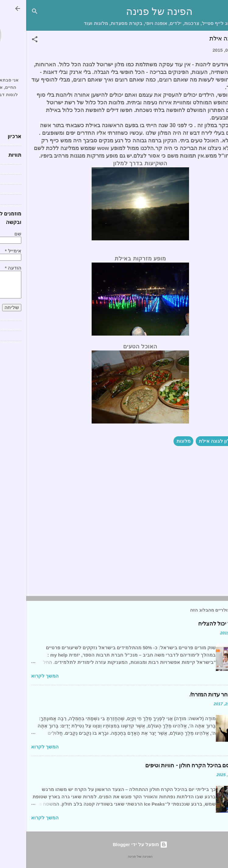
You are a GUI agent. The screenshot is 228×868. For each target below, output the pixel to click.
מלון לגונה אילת (190, 441)
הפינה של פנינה (133, 12)
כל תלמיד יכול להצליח (198, 624)
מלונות (157, 441)
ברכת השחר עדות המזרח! (193, 695)
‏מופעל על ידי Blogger (114, 844)
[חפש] (9, 12)
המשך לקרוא (19, 676)
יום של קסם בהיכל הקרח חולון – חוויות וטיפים (171, 766)
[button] (9, 40)
